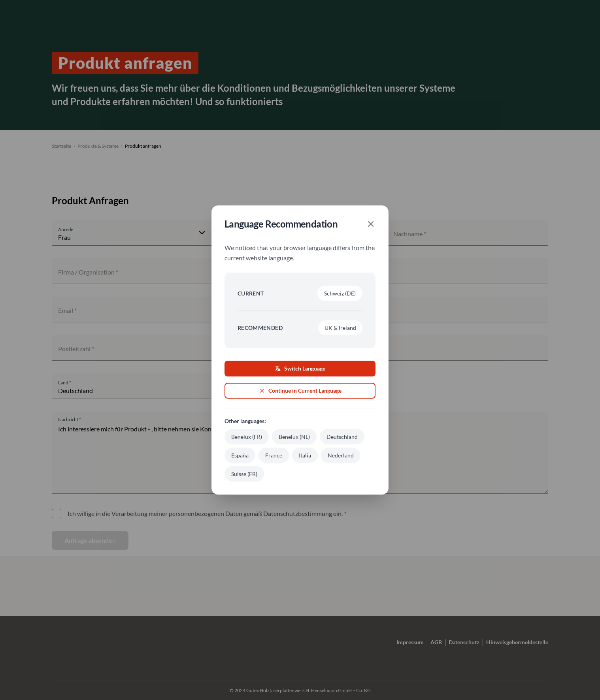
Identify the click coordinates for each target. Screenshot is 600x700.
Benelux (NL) (294, 437)
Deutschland (342, 437)
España (240, 455)
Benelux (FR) (247, 437)
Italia (305, 455)
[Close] (371, 224)
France (274, 455)
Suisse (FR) (244, 474)
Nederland (341, 455)
